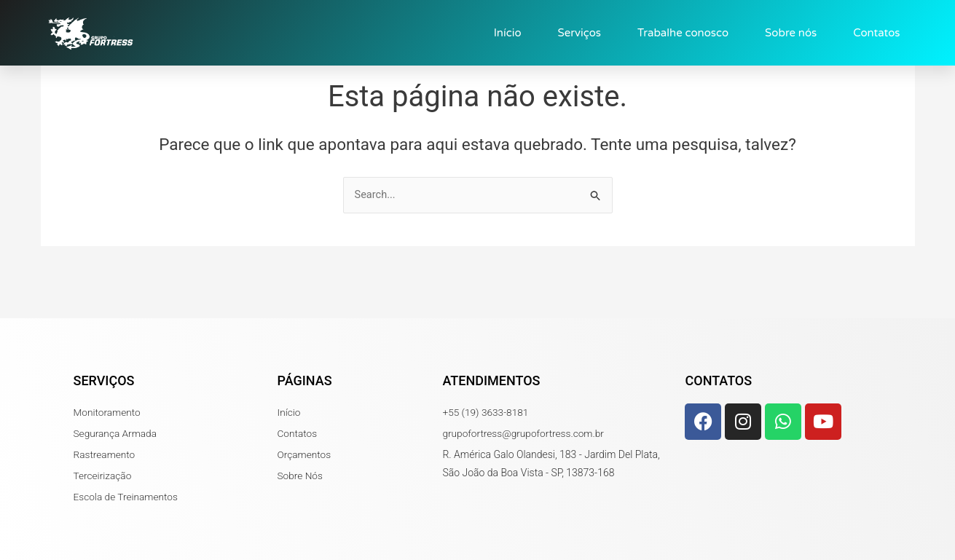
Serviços (579, 33)
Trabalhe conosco (683, 33)
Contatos (876, 33)
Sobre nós (791, 33)
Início (508, 33)
